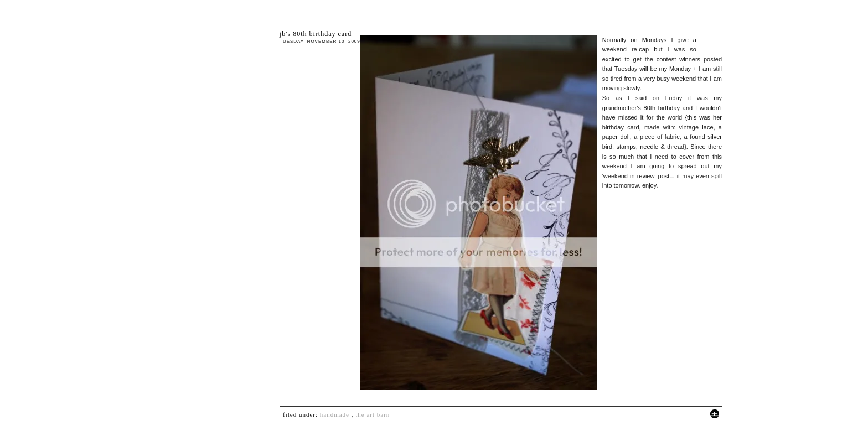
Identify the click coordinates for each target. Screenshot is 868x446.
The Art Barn (373, 414)
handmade (335, 414)
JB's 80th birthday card (316, 34)
